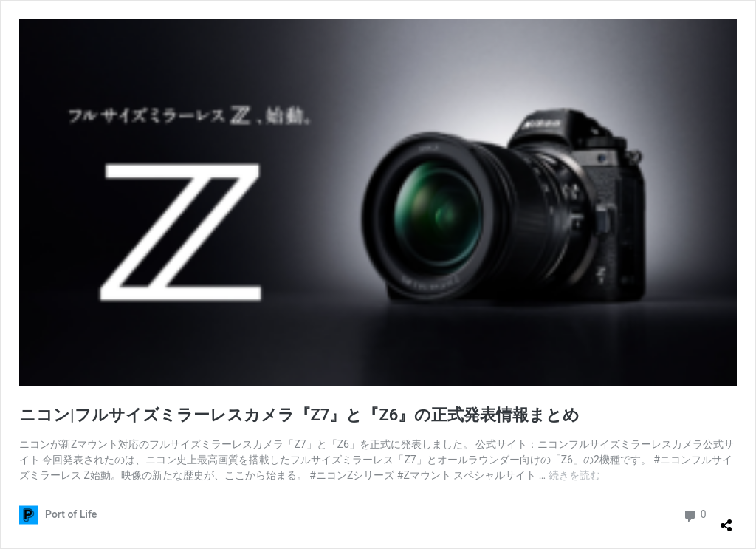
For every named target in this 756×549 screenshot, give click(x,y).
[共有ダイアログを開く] (726, 519)
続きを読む (574, 475)
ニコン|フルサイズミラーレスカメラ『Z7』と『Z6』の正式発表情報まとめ (299, 415)
